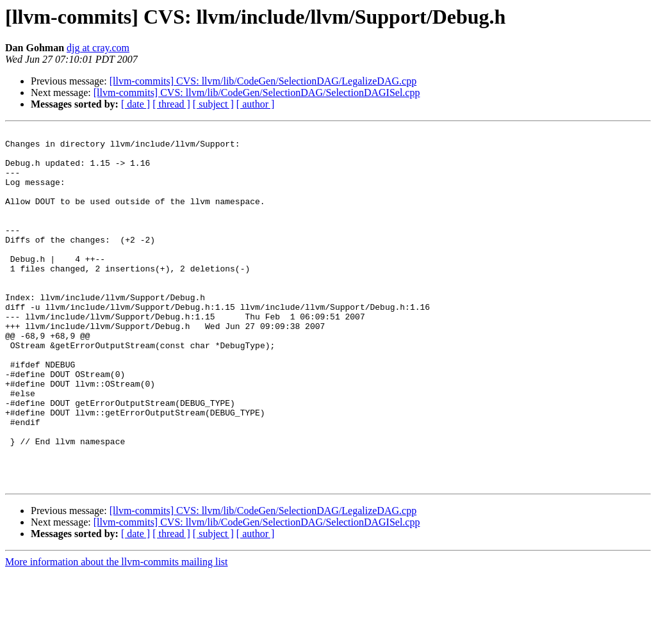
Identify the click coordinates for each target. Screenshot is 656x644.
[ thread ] (171, 104)
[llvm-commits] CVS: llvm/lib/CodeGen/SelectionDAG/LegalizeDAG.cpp (263, 81)
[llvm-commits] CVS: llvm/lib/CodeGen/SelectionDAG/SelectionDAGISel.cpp (257, 93)
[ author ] (256, 104)
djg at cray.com (98, 48)
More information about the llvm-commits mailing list (117, 633)
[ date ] (135, 104)
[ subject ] (213, 104)
